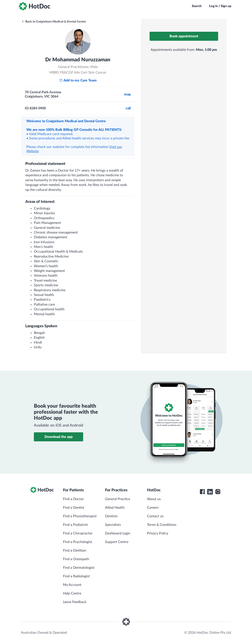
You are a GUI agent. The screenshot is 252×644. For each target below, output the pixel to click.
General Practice (118, 499)
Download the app (59, 437)
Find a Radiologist (76, 576)
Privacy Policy (158, 533)
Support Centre (117, 542)
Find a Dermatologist (79, 568)
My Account (72, 585)
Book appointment (184, 36)
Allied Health (115, 508)
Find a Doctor (73, 499)
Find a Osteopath (76, 559)
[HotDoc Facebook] (202, 492)
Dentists (111, 516)
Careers (153, 508)
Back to (54, 22)
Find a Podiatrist (75, 525)
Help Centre (72, 593)
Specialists (113, 525)
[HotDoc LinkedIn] (210, 492)
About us (154, 499)
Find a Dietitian (75, 550)
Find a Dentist (74, 508)
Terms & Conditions (162, 525)
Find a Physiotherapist (80, 516)
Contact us (155, 516)
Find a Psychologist (78, 542)
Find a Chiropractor (78, 533)
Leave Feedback (75, 602)
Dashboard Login (118, 533)
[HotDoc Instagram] (218, 492)
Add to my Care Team (78, 80)
